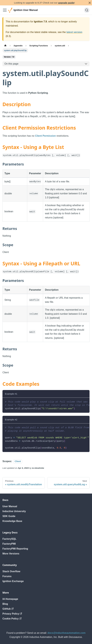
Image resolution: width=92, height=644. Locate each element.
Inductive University (14, 511)
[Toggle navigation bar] (5, 10)
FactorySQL (9, 539)
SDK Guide (9, 516)
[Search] (87, 10)
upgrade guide (66, 3)
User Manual (10, 506)
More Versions (11, 554)
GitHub (8, 609)
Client (18, 461)
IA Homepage (10, 599)
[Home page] (5, 46)
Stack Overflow (11, 571)
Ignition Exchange (13, 581)
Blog (5, 604)
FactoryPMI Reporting (15, 549)
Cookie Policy (12, 619)
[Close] (90, 3)
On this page (11, 64)
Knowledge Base (12, 521)
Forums (7, 576)
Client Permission (45, 136)
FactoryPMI (9, 544)
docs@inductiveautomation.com (67, 633)
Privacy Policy (12, 614)
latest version (74, 32)
